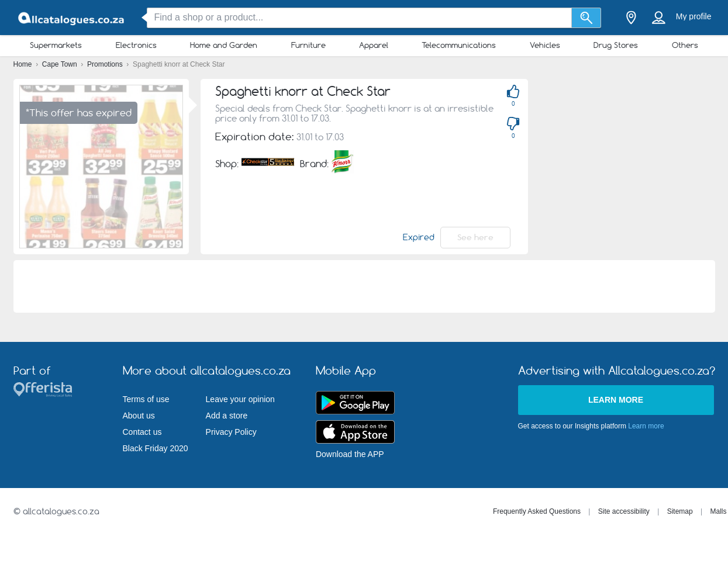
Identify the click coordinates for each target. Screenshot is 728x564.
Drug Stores (616, 45)
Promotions (106, 64)
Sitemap (680, 511)
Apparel (374, 45)
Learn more (616, 400)
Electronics (136, 45)
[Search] (586, 18)
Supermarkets (56, 45)
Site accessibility (624, 511)
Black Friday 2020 (156, 448)
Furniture (308, 45)
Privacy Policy (231, 432)
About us (139, 416)
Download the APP (350, 454)
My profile (694, 16)
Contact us (142, 432)
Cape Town (61, 64)
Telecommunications (459, 45)
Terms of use (146, 399)
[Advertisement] (364, 286)
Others (685, 45)
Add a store (227, 416)
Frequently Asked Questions (537, 511)
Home (24, 64)
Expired (419, 237)
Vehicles (545, 45)
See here (475, 237)
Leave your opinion (240, 399)
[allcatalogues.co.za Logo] (72, 18)
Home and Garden (224, 45)
